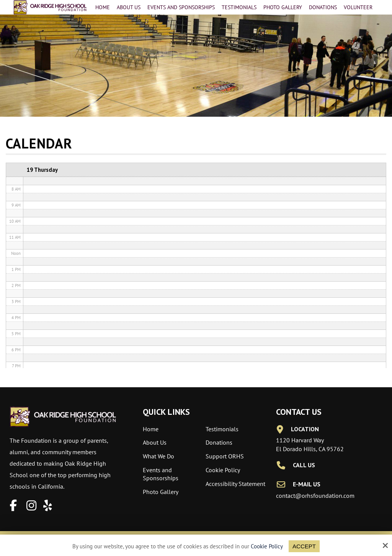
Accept (304, 546)
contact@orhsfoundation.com (315, 496)
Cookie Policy (267, 546)
